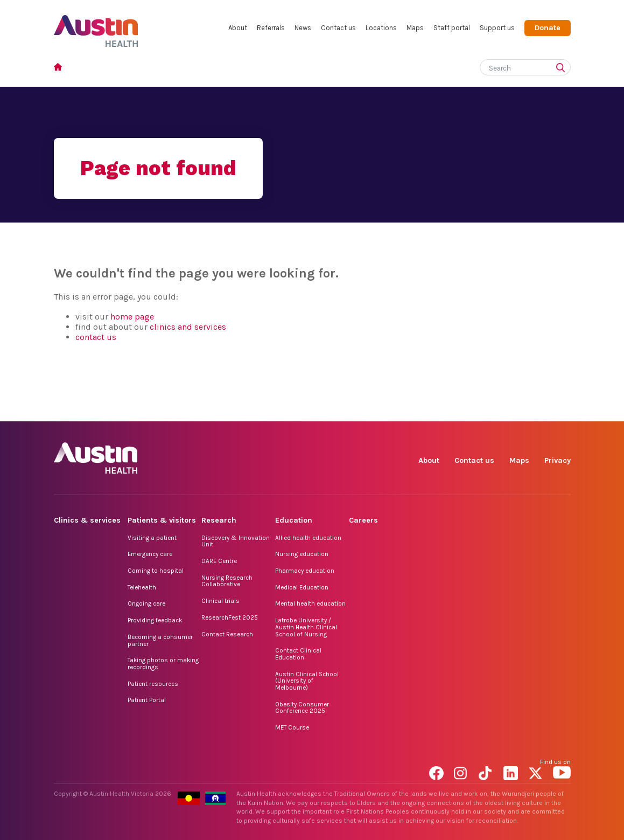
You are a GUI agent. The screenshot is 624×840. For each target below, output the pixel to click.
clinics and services (188, 327)
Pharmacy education (305, 571)
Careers (363, 520)
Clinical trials (220, 601)
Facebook (438, 409)
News (303, 28)
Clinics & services (87, 520)
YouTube (562, 409)
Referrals (271, 28)
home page (132, 317)
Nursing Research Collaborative (227, 581)
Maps (415, 28)
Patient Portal (147, 700)
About (238, 28)
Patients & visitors (162, 520)
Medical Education (302, 587)
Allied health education (308, 538)
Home (61, 68)
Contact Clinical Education (298, 654)
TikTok (488, 409)
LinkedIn (512, 409)
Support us (497, 28)
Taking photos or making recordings (163, 664)
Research (219, 520)
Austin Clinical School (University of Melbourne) (307, 681)
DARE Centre (219, 561)
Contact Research (227, 634)
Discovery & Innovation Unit (236, 541)
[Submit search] (563, 68)
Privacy (558, 460)
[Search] (513, 66)
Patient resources (153, 684)
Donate (548, 28)
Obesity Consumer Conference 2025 (302, 708)
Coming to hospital (156, 571)
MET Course (292, 727)
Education (294, 520)
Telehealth (142, 587)
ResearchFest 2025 (230, 617)
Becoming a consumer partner (160, 640)
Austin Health (96, 27)
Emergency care (150, 554)
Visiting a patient (152, 538)
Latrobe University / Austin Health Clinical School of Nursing (306, 627)
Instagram (463, 409)
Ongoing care (146, 603)
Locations (381, 28)
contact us (96, 337)
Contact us (338, 28)
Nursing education (302, 554)
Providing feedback (155, 620)
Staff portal (452, 28)
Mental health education (310, 603)
